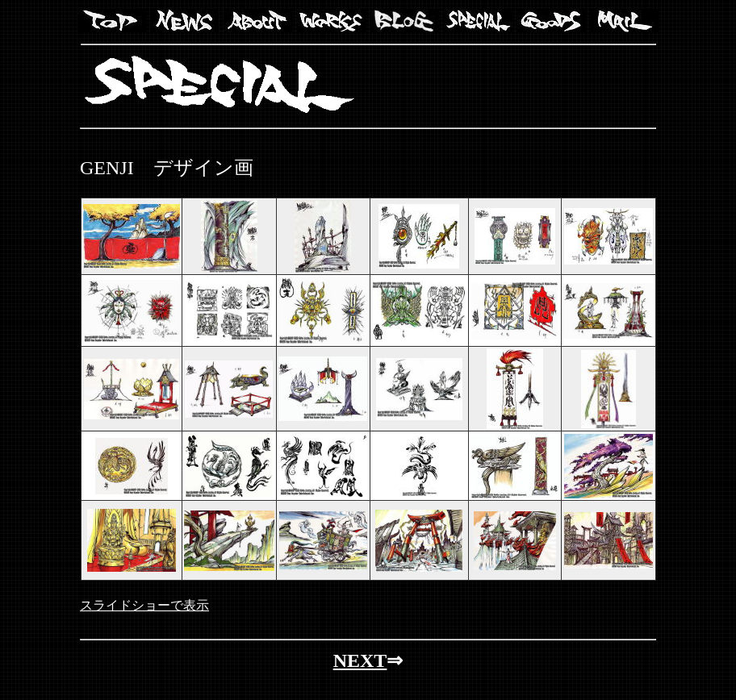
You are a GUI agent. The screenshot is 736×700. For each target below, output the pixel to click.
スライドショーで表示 (144, 605)
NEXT (360, 660)
